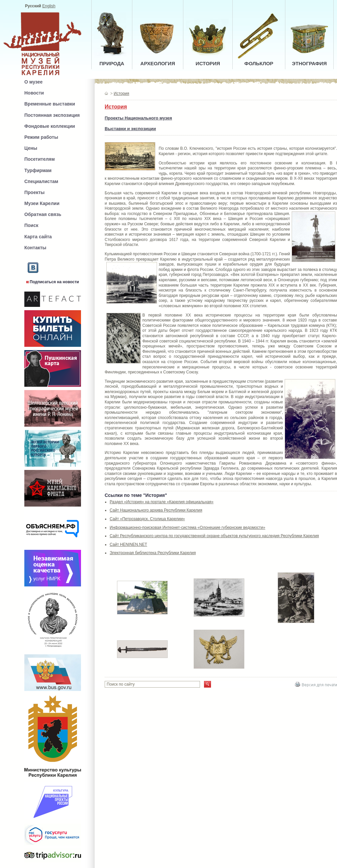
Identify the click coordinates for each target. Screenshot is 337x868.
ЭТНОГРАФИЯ (309, 63)
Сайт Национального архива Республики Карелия (156, 510)
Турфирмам (38, 170)
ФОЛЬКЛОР (259, 63)
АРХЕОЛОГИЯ (158, 63)
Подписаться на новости (54, 282)
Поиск (31, 225)
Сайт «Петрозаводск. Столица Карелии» (147, 519)
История (121, 94)
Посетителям (39, 159)
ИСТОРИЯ (208, 63)
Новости (34, 93)
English (49, 6)
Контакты (35, 248)
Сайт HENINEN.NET (128, 544)
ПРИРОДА (112, 63)
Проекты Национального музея (138, 118)
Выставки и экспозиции (130, 129)
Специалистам (41, 181)
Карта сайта (38, 237)
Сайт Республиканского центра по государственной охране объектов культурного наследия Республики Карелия (214, 536)
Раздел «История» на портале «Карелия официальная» (162, 502)
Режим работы (41, 137)
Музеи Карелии (42, 203)
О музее (33, 82)
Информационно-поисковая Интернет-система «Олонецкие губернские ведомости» (187, 528)
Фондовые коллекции (50, 126)
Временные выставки (50, 104)
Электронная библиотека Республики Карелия (153, 553)
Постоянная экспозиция (52, 115)
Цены (31, 148)
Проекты (34, 192)
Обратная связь (43, 214)
